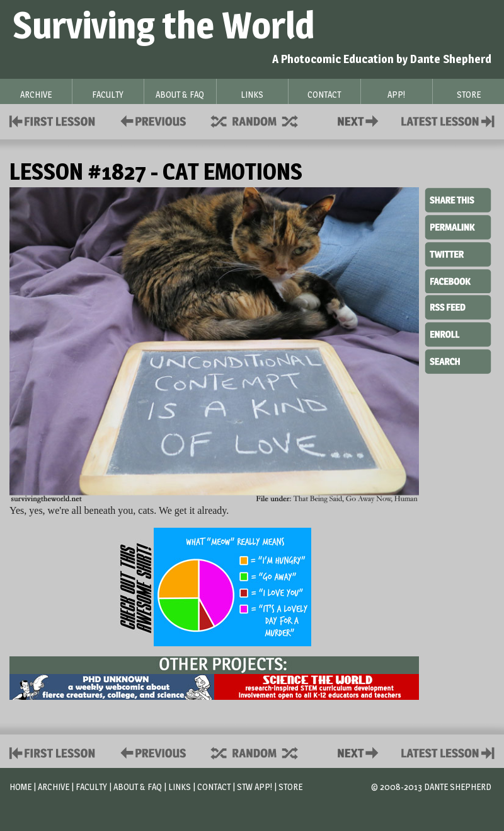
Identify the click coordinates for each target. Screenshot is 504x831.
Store (290, 787)
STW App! (255, 787)
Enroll (458, 333)
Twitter (458, 253)
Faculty (91, 787)
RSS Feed (458, 306)
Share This (458, 200)
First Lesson (53, 120)
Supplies (263, 120)
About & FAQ (138, 787)
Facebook (458, 280)
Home (20, 787)
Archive (54, 787)
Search (458, 360)
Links (180, 787)
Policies (151, 120)
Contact (360, 120)
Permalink (458, 227)
